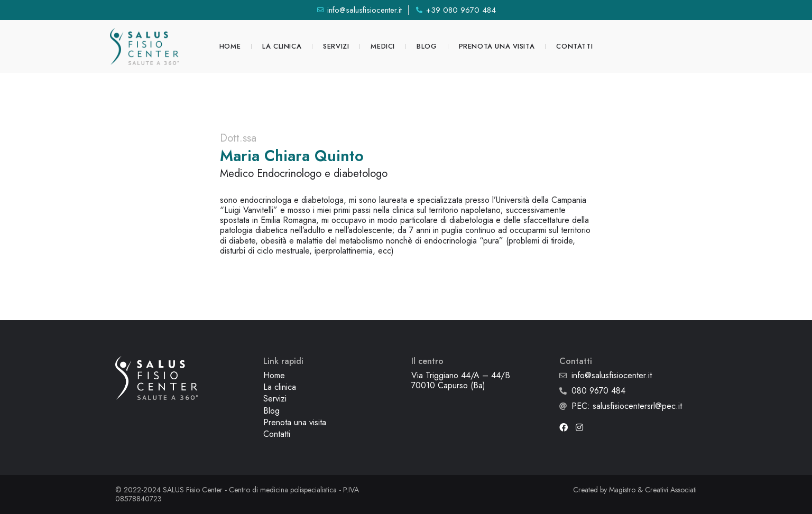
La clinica (282, 46)
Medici (383, 46)
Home (230, 46)
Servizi (336, 46)
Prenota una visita (497, 46)
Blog (427, 46)
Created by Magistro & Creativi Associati (635, 490)
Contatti (574, 46)
